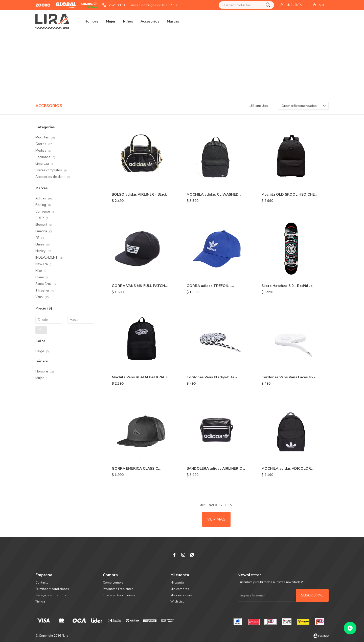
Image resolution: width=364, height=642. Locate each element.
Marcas (173, 21)
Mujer (111, 21)
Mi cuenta (177, 583)
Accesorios (150, 21)
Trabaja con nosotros (51, 595)
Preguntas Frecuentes (118, 589)
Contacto (42, 583)
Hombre (91, 21)
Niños (128, 21)
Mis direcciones (181, 595)
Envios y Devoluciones (119, 595)
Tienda (40, 602)
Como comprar (114, 583)
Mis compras (180, 589)
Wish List (177, 602)
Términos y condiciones (52, 589)
